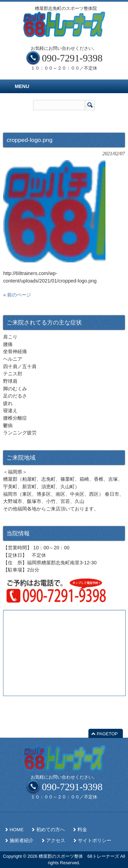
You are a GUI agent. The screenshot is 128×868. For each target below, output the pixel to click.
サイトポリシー (95, 841)
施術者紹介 (22, 841)
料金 (82, 830)
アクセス (56, 841)
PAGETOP (107, 734)
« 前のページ (17, 295)
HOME (17, 830)
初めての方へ (51, 830)
